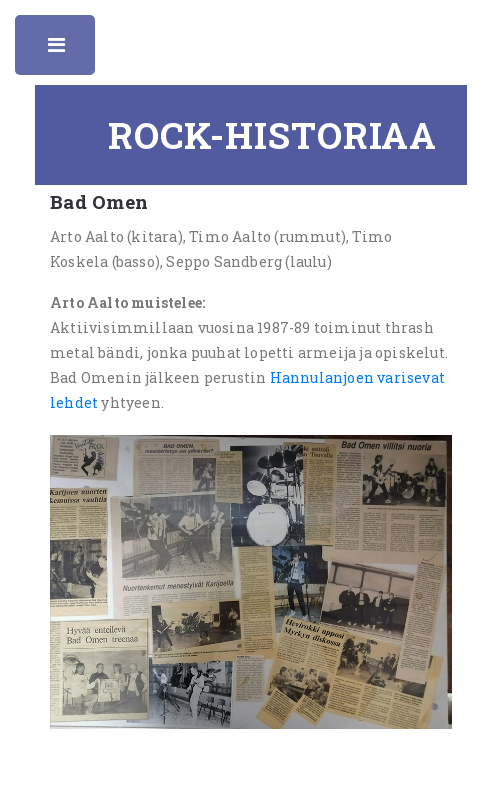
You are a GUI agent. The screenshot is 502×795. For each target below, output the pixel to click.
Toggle (58, 50)
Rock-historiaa (272, 135)
